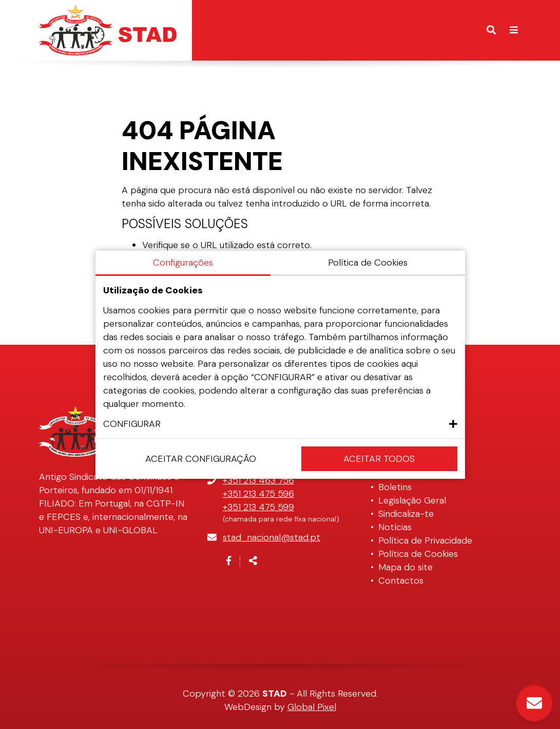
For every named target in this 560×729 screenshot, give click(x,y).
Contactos (401, 581)
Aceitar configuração (201, 459)
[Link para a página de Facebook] (229, 561)
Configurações (183, 263)
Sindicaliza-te (406, 514)
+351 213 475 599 (258, 507)
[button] (280, 424)
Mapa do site (405, 567)
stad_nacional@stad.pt (272, 537)
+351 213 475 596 (258, 494)
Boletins (395, 487)
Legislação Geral (412, 500)
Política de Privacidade (425, 540)
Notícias (395, 527)
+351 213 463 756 (258, 480)
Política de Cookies (418, 554)
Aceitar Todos (379, 459)
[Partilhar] (253, 561)
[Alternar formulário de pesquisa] (491, 30)
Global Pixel (312, 707)
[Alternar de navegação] (514, 30)
